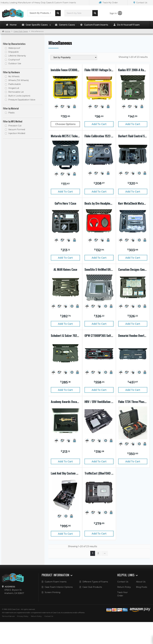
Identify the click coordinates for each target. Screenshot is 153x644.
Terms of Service (8, 616)
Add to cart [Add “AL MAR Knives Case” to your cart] (65, 324)
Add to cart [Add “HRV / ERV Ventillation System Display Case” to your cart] (99, 461)
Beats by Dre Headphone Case (99, 203)
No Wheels (14, 76)
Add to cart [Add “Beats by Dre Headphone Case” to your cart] (99, 258)
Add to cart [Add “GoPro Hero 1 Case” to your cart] (65, 258)
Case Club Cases (21, 31)
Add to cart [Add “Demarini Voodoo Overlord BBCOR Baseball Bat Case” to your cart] (133, 390)
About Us (141, 582)
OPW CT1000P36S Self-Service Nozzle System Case (99, 335)
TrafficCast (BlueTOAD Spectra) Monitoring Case (99, 473)
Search (58, 13)
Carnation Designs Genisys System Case (133, 269)
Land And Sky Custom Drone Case (65, 473)
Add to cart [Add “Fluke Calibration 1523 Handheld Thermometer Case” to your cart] (99, 192)
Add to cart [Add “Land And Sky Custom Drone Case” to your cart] (65, 534)
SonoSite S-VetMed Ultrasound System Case (99, 269)
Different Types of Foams (95, 582)
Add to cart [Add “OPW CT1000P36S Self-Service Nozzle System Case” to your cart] (99, 390)
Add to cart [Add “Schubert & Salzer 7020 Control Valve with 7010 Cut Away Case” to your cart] (65, 390)
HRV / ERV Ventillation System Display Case (99, 402)
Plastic (12, 113)
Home (7, 31)
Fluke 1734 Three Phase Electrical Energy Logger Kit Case (133, 402)
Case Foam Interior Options (59, 587)
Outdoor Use (15, 64)
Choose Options (65, 124)
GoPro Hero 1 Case (65, 203)
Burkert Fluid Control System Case (133, 136)
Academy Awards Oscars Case (65, 402)
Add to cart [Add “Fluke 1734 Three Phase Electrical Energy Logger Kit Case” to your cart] (133, 461)
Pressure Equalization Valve (22, 100)
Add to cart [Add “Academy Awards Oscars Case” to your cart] (65, 461)
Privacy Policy (23, 616)
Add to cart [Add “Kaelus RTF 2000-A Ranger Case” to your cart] (133, 124)
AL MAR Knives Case (65, 269)
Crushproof (14, 60)
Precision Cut (15, 126)
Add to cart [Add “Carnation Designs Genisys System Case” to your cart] (133, 324)
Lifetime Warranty (17, 56)
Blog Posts (142, 587)
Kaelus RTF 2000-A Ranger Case (133, 70)
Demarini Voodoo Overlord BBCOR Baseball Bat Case (133, 335)
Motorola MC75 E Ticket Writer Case (65, 136)
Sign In (116, 13)
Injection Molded (17, 133)
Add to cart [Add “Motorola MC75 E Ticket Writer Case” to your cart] (65, 192)
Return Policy (124, 587)
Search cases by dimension (95, 13)
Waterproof (14, 48)
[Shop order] (74, 57)
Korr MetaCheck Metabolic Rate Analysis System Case (133, 203)
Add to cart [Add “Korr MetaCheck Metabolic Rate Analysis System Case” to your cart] (133, 258)
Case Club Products (92, 587)
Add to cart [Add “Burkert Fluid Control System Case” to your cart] (133, 192)
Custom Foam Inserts (56, 582)
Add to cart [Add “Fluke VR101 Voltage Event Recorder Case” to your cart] (99, 124)
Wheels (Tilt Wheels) (18, 80)
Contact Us (140, 3)
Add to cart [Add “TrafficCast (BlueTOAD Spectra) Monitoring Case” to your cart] (99, 534)
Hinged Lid (14, 88)
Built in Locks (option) (19, 96)
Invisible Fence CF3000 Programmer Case (65, 70)
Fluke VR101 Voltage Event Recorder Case (99, 70)
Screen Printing (52, 592)
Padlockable (15, 84)
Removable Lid (16, 92)
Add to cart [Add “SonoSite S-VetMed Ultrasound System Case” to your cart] (99, 324)
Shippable (13, 52)
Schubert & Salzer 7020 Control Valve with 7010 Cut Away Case (65, 335)
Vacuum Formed (17, 129)
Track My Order (108, 3)
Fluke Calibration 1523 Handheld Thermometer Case (99, 136)
